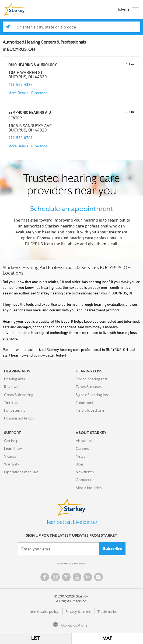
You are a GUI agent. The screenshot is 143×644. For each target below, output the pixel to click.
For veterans (15, 410)
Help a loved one (90, 410)
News (80, 456)
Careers (82, 449)
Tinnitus (11, 403)
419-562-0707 (20, 138)
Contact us (85, 480)
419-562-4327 (20, 84)
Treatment (85, 403)
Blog (79, 464)
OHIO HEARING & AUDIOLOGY (32, 65)
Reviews (11, 387)
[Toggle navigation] (127, 10)
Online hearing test (92, 379)
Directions (39, 93)
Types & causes (89, 387)
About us (84, 441)
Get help (11, 441)
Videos (10, 456)
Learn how (13, 449)
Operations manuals (21, 472)
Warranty (12, 464)
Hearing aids (14, 379)
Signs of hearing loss (93, 395)
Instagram (55, 577)
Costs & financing (19, 395)
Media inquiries (89, 488)
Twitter (66, 577)
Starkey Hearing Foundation (71, 564)
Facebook (45, 577)
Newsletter (85, 472)
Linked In (88, 577)
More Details (18, 93)
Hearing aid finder (19, 418)
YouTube (77, 577)
